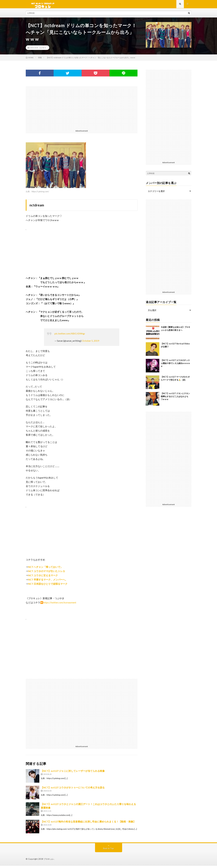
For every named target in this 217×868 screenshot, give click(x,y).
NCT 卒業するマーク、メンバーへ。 (48, 582)
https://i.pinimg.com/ (40, 194)
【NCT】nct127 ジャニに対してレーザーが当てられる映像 (73, 773)
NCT (44, 50)
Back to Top (108, 851)
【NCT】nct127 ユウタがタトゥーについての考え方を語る (73, 790)
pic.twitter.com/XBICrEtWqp (70, 336)
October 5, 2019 (91, 343)
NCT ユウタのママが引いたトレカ (47, 573)
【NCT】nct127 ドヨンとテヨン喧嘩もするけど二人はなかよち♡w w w (175, 399)
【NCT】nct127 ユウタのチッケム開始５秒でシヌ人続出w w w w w (175, 365)
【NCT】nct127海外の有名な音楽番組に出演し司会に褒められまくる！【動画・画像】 (88, 824)
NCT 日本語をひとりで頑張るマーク (48, 586)
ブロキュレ (49, 861)
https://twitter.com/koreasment (60, 605)
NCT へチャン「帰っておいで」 (45, 569)
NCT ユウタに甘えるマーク (43, 578)
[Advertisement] (82, 110)
